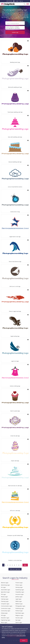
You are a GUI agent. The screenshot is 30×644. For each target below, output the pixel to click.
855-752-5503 (9, 1)
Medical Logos (19, 604)
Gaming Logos (19, 587)
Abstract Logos (5, 583)
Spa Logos (18, 620)
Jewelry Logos (19, 597)
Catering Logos (5, 599)
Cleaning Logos (5, 601)
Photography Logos (20, 606)
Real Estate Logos (20, 613)
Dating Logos (4, 613)
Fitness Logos (19, 585)
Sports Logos (19, 622)
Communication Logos (7, 606)
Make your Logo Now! (15, 569)
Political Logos (19, 611)
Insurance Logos (20, 594)
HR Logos (3, 615)
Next (25, 565)
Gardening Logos (20, 590)
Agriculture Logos (5, 592)
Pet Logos (3, 594)
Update (15, 32)
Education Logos (5, 618)
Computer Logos (5, 604)
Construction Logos (6, 608)
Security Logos (19, 618)
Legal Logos (18, 599)
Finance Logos (19, 583)
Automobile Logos (6, 590)
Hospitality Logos (20, 592)
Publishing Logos (20, 608)
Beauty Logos (4, 597)
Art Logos (3, 587)
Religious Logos (19, 615)
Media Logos (19, 601)
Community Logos (6, 611)
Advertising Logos (5, 585)
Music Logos (4, 622)
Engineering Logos (6, 620)
